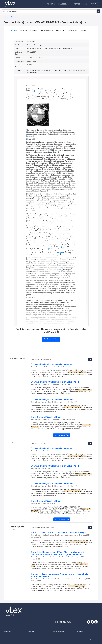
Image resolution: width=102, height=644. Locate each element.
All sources (80, 631)
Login (85, 4)
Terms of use (8, 639)
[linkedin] (96, 622)
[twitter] (89, 622)
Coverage (76, 4)
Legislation (7, 631)
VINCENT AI (51, 4)
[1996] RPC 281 (62, 253)
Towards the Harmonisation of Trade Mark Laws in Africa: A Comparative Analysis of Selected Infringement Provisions (57, 553)
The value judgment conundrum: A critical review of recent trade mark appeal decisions (59, 575)
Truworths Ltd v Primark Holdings (46, 417)
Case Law (31, 631)
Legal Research (64, 4)
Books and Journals (58, 631)
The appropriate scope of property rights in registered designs (58, 532)
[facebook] (92, 622)
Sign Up (94, 4)
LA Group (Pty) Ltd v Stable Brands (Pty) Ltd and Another (56, 382)
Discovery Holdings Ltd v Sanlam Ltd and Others (52, 364)
